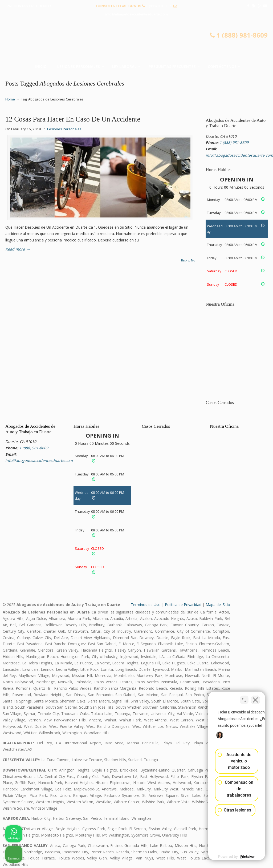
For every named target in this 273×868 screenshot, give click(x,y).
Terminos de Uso (146, 605)
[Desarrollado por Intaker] (228, 857)
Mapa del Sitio (218, 605)
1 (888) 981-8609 (159, 6)
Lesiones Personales (64, 129)
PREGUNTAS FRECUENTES (30, 6)
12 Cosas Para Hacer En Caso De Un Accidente (73, 119)
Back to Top (188, 261)
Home (10, 99)
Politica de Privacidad (183, 605)
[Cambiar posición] (244, 698)
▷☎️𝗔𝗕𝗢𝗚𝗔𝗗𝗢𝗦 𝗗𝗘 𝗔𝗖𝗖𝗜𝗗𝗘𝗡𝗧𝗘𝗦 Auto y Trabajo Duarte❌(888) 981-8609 (137, 42)
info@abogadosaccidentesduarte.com (136, 14)
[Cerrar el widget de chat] (255, 698)
